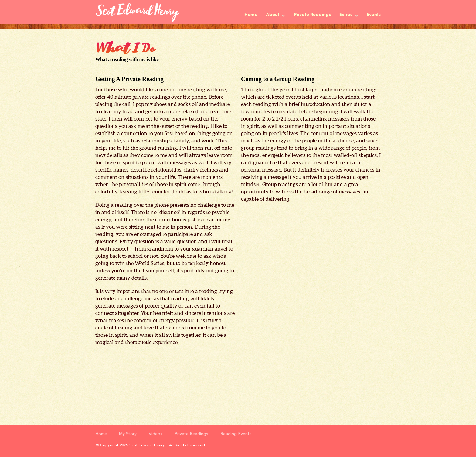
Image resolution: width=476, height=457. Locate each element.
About (273, 15)
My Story (128, 434)
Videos (156, 434)
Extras (346, 15)
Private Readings (312, 15)
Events (374, 15)
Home (251, 15)
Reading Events (236, 434)
